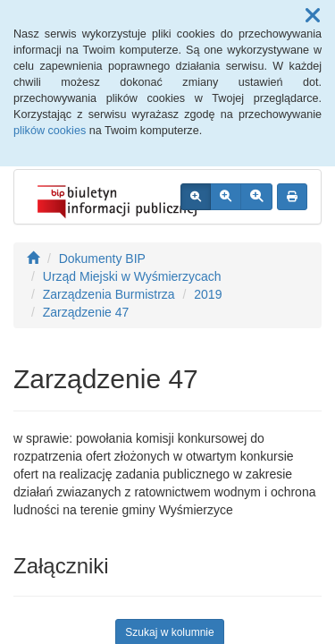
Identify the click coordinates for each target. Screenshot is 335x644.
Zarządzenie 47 (86, 312)
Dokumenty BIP (102, 258)
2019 (208, 294)
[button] (313, 16)
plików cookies (50, 131)
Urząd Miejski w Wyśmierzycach (132, 276)
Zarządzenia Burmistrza (109, 294)
